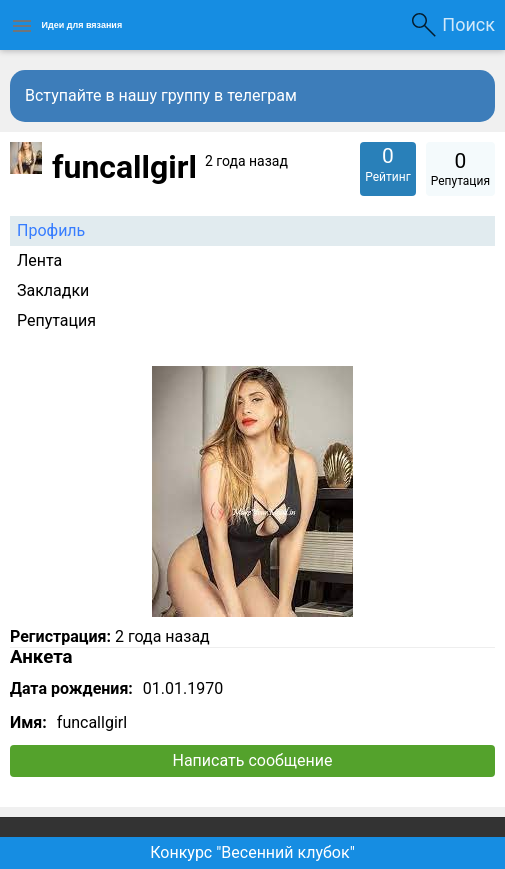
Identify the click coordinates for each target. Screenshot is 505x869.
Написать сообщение (253, 760)
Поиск (468, 24)
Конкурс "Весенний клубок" (252, 852)
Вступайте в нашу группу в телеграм (161, 95)
